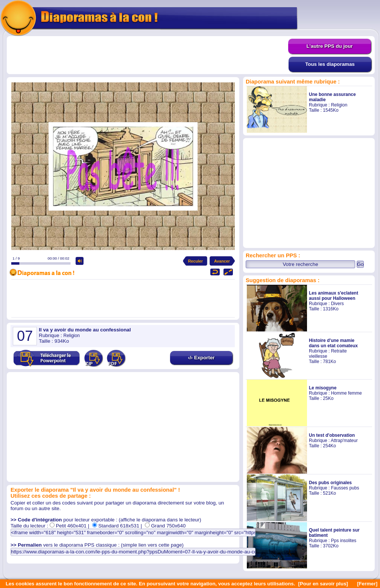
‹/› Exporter (201, 358)
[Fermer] (367, 584)
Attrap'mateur (344, 441)
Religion (339, 105)
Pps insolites (344, 541)
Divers (337, 304)
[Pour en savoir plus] (323, 584)
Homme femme (347, 393)
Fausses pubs (345, 488)
